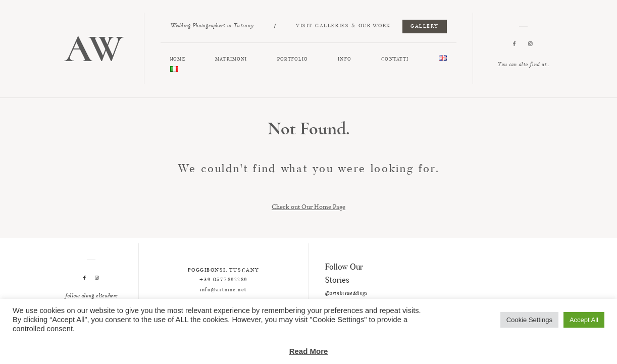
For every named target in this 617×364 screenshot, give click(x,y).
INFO (344, 59)
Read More (309, 351)
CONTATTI (395, 59)
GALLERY (425, 27)
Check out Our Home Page (308, 206)
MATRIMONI (231, 59)
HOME (177, 59)
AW (94, 49)
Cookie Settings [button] (529, 320)
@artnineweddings (346, 294)
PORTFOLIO (293, 59)
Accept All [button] (584, 320)
